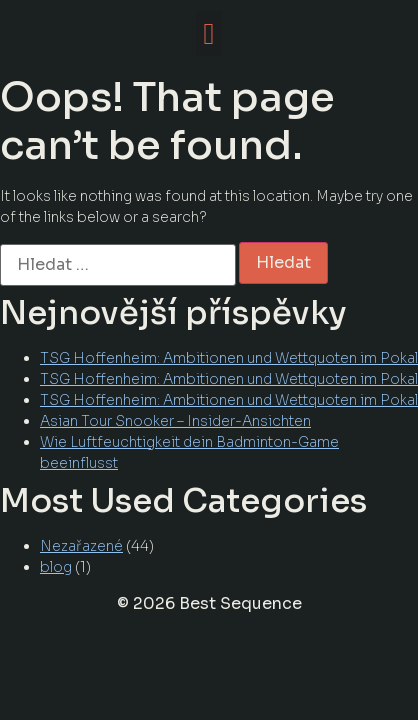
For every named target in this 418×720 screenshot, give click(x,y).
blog (56, 567)
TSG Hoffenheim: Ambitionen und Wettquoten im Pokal (229, 358)
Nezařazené (81, 546)
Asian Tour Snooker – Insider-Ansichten (175, 421)
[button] (209, 33)
